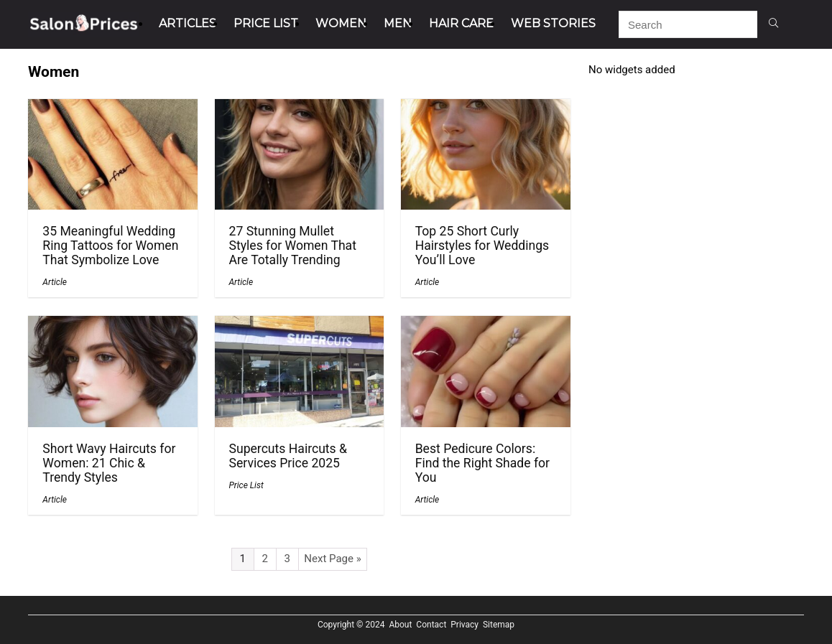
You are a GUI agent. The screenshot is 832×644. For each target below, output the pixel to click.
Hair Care (461, 23)
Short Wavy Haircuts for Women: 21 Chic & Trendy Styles (109, 463)
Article (55, 282)
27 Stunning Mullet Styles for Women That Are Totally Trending (293, 246)
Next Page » (332, 559)
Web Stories (553, 23)
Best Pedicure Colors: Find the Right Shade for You (482, 463)
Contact (431, 625)
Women (341, 23)
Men (398, 23)
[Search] (773, 24)
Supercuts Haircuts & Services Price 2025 (288, 456)
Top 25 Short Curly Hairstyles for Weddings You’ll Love (482, 246)
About (400, 625)
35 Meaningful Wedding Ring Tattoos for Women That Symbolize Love (110, 246)
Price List (266, 23)
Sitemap (499, 625)
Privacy (464, 625)
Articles (188, 23)
